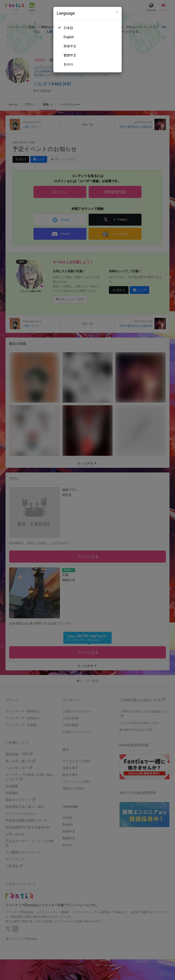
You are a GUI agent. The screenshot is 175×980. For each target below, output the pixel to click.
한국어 (68, 64)
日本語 (68, 28)
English (69, 37)
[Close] (117, 12)
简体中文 (70, 46)
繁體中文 (70, 55)
